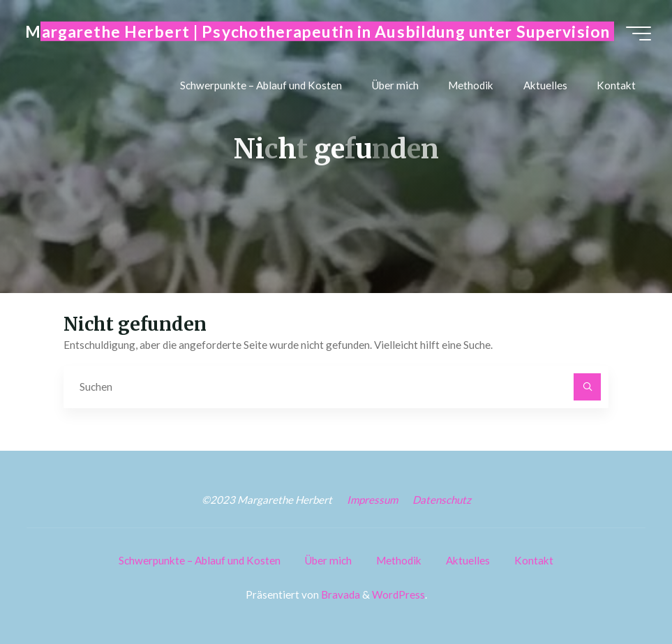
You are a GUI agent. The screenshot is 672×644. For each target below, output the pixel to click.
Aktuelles (468, 560)
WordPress (398, 594)
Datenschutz (442, 500)
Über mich (328, 560)
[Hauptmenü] (639, 33)
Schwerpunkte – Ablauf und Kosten (200, 560)
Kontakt (534, 560)
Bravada (339, 594)
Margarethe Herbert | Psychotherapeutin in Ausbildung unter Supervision (318, 31)
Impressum (372, 500)
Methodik (399, 560)
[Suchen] (588, 387)
